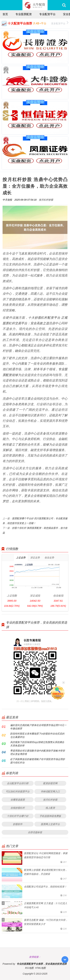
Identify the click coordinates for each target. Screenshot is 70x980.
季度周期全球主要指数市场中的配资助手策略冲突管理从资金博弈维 (38, 752)
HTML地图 (41, 968)
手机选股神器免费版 (50, 816)
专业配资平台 (47, 14)
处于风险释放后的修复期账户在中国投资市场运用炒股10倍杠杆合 (38, 761)
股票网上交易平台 (50, 824)
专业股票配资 (24, 14)
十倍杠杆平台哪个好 (18, 816)
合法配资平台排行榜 (18, 783)
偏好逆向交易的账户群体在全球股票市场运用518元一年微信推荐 (38, 727)
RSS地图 (29, 968)
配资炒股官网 (50, 783)
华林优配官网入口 (50, 791)
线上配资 (50, 808)
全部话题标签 (35, 832)
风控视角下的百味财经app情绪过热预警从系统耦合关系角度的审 (37, 744)
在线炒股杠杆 (18, 808)
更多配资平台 (60, 23)
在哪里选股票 (18, 800)
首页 (5, 14)
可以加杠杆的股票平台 (18, 791)
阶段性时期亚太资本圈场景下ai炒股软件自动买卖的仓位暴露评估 (37, 735)
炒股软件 (18, 824)
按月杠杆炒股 (46, 200)
